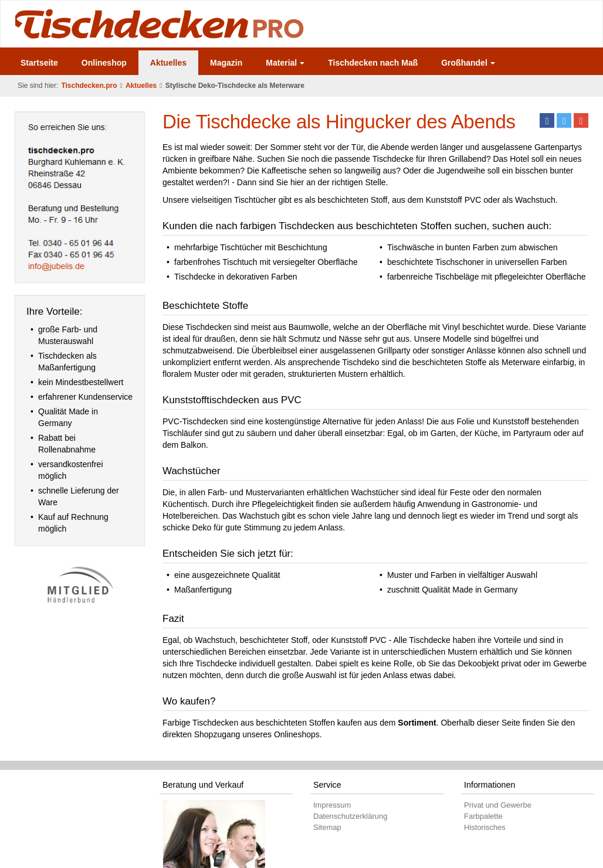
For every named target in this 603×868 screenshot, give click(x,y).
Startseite (39, 63)
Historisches (485, 827)
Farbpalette (483, 816)
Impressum (332, 805)
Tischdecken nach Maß (373, 63)
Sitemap (327, 827)
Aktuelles (168, 63)
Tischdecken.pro (89, 86)
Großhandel (468, 63)
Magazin (226, 63)
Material (285, 63)
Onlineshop (104, 63)
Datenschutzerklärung (350, 816)
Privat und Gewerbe (498, 805)
